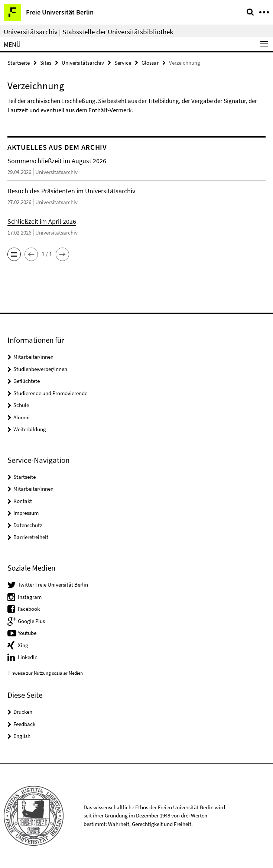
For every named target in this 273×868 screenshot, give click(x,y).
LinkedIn (28, 657)
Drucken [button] (23, 712)
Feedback (24, 724)
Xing (23, 645)
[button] (14, 254)
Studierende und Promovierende (50, 393)
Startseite (19, 63)
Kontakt (23, 501)
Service (123, 63)
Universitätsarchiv (83, 63)
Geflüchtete (27, 381)
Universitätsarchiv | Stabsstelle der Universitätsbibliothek (88, 32)
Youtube (27, 633)
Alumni (22, 417)
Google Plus (31, 621)
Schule (21, 405)
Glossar (150, 63)
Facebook (29, 609)
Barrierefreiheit (31, 537)
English (22, 736)
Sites (46, 63)
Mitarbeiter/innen (33, 357)
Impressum (26, 513)
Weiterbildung (30, 429)
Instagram (30, 597)
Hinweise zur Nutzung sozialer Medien (45, 673)
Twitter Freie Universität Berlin (53, 585)
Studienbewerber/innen (40, 369)
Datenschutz (28, 525)
